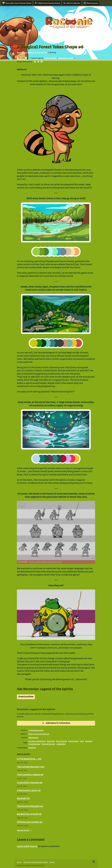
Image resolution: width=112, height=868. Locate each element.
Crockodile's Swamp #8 (30, 783)
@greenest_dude (66, 58)
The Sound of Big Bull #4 (30, 806)
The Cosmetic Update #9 (30, 775)
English (32, 748)
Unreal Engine (49, 744)
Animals (51, 741)
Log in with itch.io (27, 846)
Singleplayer (35, 744)
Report (52, 862)
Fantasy (89, 741)
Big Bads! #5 (23, 799)
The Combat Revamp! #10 (31, 767)
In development (36, 730)
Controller (73, 741)
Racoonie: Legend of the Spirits (32, 53)
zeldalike (61, 744)
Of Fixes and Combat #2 (30, 822)
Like (22, 58)
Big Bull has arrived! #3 (29, 814)
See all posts (23, 830)
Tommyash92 (50, 58)
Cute (82, 741)
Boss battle (62, 741)
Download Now (26, 697)
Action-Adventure (37, 741)
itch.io (19, 862)
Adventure (33, 738)
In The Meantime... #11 (29, 759)
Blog (43, 865)
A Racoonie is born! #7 (29, 791)
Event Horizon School (39, 734)
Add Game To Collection (56, 723)
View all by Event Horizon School (36, 862)
